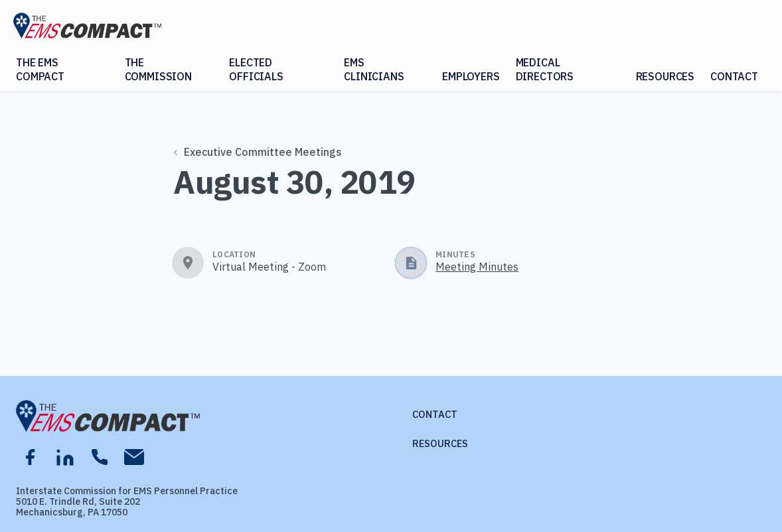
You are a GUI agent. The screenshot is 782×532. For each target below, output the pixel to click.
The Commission (158, 69)
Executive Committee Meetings (258, 152)
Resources (665, 76)
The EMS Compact (40, 69)
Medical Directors (545, 69)
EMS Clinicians (374, 69)
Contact (734, 76)
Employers (471, 76)
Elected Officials (256, 69)
